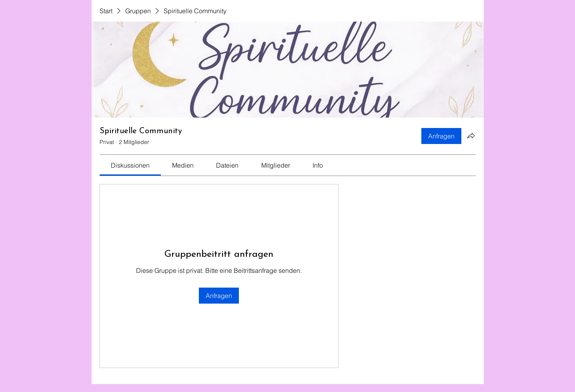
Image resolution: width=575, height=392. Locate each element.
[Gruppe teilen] (471, 136)
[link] (130, 165)
